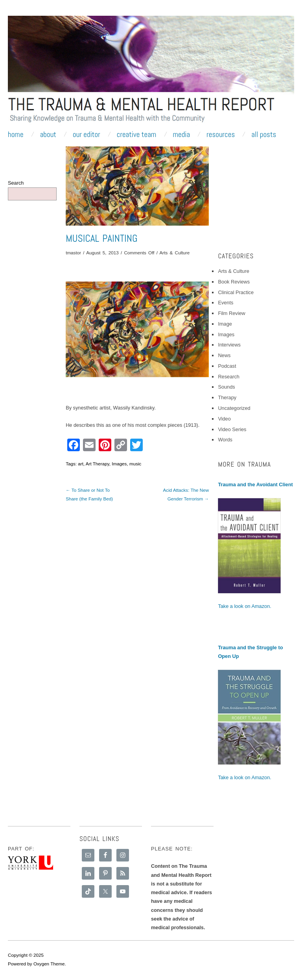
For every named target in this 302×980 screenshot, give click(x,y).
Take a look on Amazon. (244, 606)
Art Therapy (98, 464)
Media (181, 134)
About (48, 134)
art (81, 464)
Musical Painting (101, 238)
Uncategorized (234, 408)
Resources (221, 134)
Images (119, 464)
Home (16, 134)
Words (225, 440)
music (135, 464)
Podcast (227, 366)
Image (225, 324)
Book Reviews (234, 282)
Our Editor (87, 134)
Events (226, 303)
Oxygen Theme (49, 964)
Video (224, 419)
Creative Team (137, 134)
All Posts (264, 134)
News (224, 355)
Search (16, 183)
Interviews (229, 345)
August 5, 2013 (102, 253)
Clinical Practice (236, 292)
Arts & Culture (175, 253)
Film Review (231, 313)
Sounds (226, 387)
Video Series (232, 429)
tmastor (73, 253)
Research (229, 377)
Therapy (227, 397)
